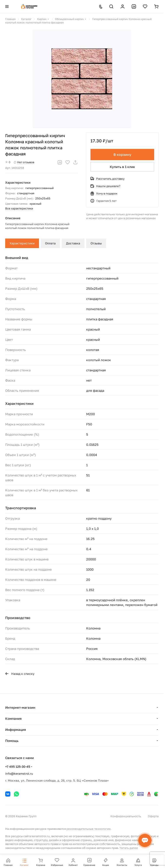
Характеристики (22, 243)
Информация (16, 730)
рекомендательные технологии (88, 829)
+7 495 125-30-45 (18, 767)
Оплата (50, 243)
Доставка (73, 243)
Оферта (153, 816)
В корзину (122, 155)
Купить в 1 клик (122, 167)
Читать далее (129, 848)
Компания (13, 718)
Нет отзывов (24, 162)
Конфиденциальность (126, 816)
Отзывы (96, 243)
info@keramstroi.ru (19, 773)
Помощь (12, 741)
